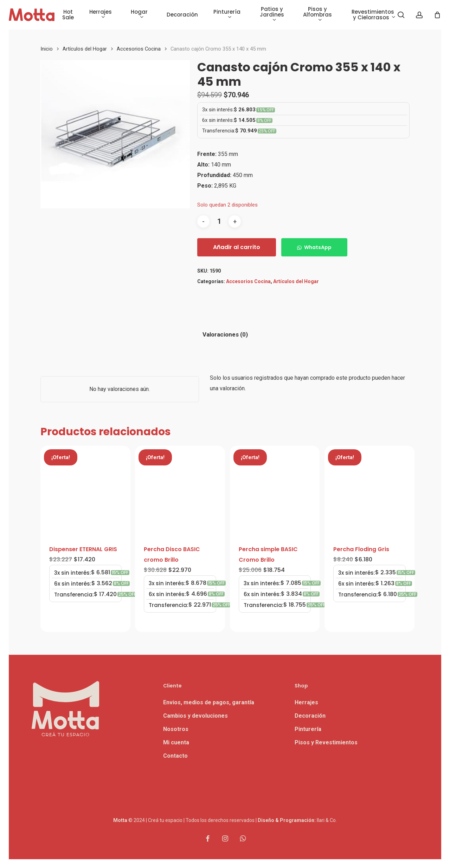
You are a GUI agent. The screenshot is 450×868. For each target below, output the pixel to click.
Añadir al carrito (237, 247)
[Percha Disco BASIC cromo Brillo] (180, 491)
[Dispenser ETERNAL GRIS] (85, 491)
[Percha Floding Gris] (369, 491)
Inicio (47, 49)
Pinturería (308, 729)
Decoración (310, 716)
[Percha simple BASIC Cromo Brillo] (275, 491)
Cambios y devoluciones (195, 716)
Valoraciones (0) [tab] (225, 334)
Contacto (175, 756)
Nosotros (176, 729)
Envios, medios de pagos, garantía (209, 702)
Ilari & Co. (327, 820)
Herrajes (306, 702)
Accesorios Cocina (139, 49)
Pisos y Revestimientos (326, 742)
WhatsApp (318, 247)
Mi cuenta (176, 742)
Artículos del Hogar (85, 49)
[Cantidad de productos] (219, 221)
